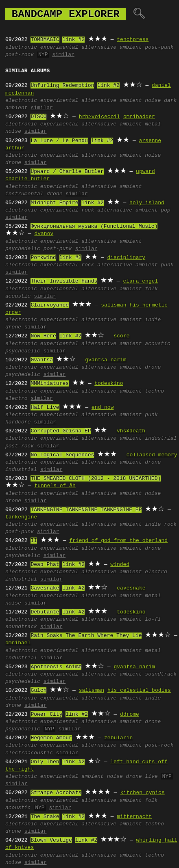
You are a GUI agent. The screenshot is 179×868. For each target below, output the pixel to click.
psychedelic (23, 249)
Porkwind (43, 258)
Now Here (43, 336)
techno (154, 391)
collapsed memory (152, 455)
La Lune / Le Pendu (59, 141)
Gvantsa (42, 360)
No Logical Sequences (62, 455)
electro (16, 399)
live (151, 777)
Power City (46, 715)
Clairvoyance (50, 305)
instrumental (24, 194)
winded (120, 565)
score (121, 336)
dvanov (44, 234)
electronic (21, 48)
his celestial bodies (139, 691)
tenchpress (133, 40)
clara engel (140, 281)
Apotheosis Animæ (56, 667)
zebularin (118, 738)
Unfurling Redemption (62, 86)
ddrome (130, 715)
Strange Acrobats (56, 793)
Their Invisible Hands (64, 281)
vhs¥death (131, 431)
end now (103, 408)
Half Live (45, 408)
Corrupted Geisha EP (61, 431)
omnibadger (139, 117)
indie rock (161, 525)
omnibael (18, 643)
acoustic (18, 296)
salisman (114, 305)
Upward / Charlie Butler (67, 172)
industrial (161, 438)
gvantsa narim (106, 360)
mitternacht (134, 817)
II (34, 541)
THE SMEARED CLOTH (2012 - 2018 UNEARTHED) (96, 479)
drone (13, 163)
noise (153, 101)
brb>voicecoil (99, 117)
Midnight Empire (54, 203)
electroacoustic (29, 753)
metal (153, 124)
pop (165, 210)
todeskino (109, 384)
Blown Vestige (51, 840)
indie (153, 320)
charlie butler (27, 179)
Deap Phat (45, 565)
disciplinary (126, 258)
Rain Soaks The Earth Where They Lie (86, 636)
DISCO (38, 117)
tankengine (21, 517)
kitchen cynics (142, 793)
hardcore (18, 422)
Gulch (38, 691)
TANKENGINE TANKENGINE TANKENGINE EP (86, 510)
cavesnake (131, 588)
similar (63, 55)
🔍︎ (139, 14)
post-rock (20, 55)
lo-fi (153, 620)
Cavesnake (45, 588)
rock (88, 210)
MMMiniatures (50, 384)
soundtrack (21, 627)
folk (151, 289)
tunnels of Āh (55, 486)
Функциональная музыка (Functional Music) (94, 227)
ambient (131, 48)
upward (145, 172)
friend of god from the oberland (118, 541)
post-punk (159, 48)
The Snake (45, 817)
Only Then (45, 762)
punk (167, 265)
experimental (59, 48)
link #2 (73, 40)
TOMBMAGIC (45, 40)
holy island (147, 203)
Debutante (45, 612)
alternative (99, 48)
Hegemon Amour (51, 738)
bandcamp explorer (65, 14)
